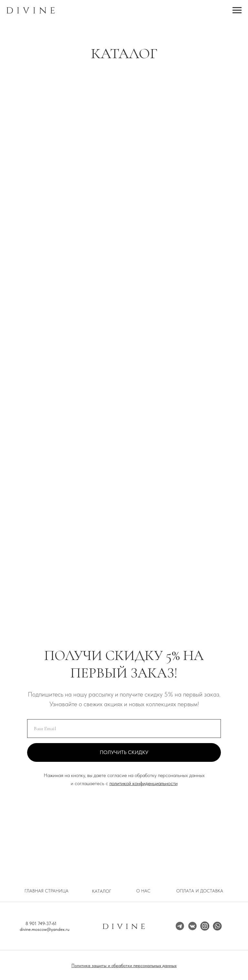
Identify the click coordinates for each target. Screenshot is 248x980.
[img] (205, 926)
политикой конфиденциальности (144, 783)
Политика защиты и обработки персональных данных (124, 965)
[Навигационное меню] (237, 10)
